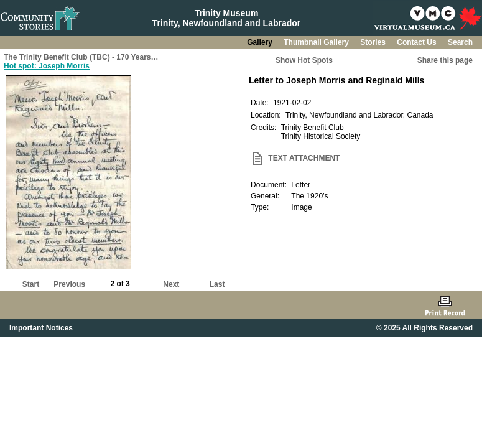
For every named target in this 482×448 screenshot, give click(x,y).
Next (171, 284)
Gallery (261, 42)
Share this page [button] (445, 60)
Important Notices (41, 328)
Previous (69, 284)
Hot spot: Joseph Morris (47, 66)
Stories (374, 42)
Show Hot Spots (304, 60)
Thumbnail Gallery (317, 42)
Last (217, 284)
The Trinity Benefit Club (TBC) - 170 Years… (81, 57)
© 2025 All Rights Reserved (424, 328)
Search (460, 42)
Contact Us (418, 42)
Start (31, 284)
